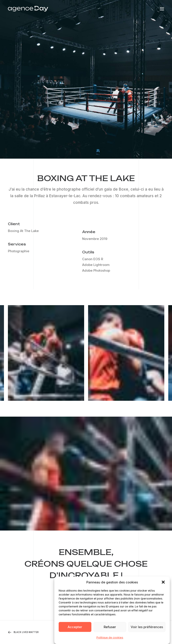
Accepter (75, 630)
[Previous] (39, 632)
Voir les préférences (147, 630)
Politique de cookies (110, 641)
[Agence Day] (28, 9)
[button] (163, 585)
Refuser (110, 630)
